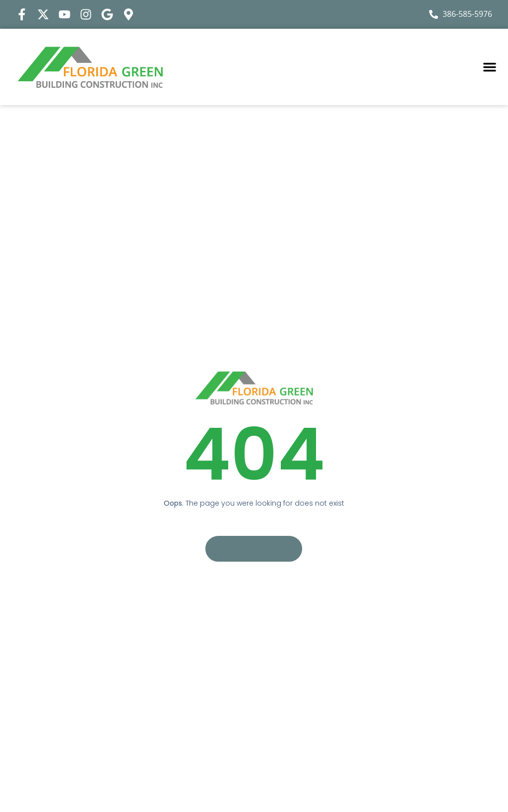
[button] (490, 67)
